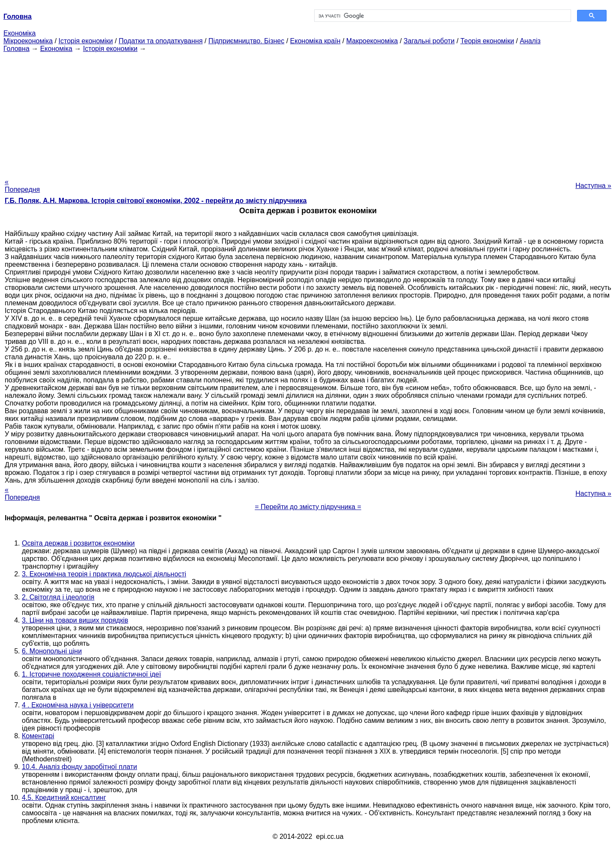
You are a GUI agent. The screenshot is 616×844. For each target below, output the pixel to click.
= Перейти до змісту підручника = (308, 507)
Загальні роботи (429, 41)
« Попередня (22, 186)
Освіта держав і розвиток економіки (78, 543)
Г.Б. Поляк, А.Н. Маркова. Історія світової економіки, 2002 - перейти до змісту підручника (156, 201)
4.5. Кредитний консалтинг (64, 798)
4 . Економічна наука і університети (78, 705)
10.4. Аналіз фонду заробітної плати (79, 767)
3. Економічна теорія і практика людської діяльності (104, 574)
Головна (16, 49)
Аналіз (530, 41)
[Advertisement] (308, 113)
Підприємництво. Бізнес (247, 41)
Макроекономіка (372, 41)
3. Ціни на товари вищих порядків (75, 620)
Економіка (19, 33)
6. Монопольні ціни (52, 651)
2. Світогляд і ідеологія (58, 597)
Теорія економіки (487, 41)
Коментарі (38, 736)
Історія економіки (86, 41)
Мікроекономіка (28, 41)
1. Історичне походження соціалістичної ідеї (91, 674)
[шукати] (442, 16)
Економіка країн (315, 41)
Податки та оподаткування (161, 41)
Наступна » (593, 186)
